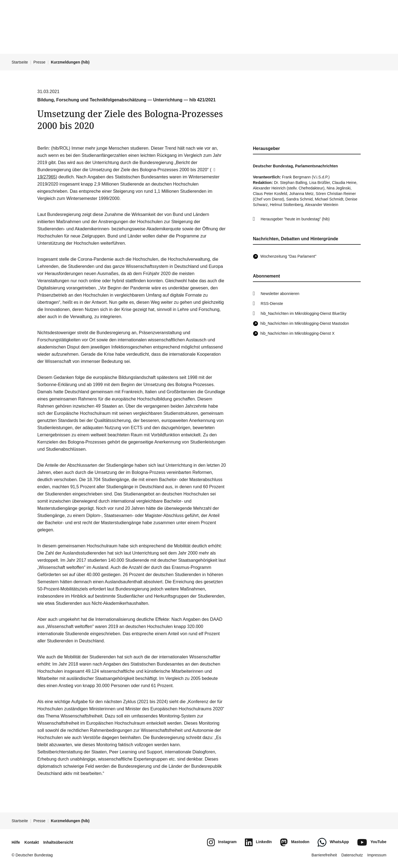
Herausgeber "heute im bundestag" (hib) (295, 219)
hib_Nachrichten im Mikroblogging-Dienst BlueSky (303, 313)
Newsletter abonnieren (280, 294)
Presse (40, 62)
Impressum (377, 855)
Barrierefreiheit (324, 855)
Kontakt (32, 842)
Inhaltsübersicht (58, 842)
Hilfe (16, 842)
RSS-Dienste (272, 304)
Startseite (20, 62)
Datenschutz (352, 855)
